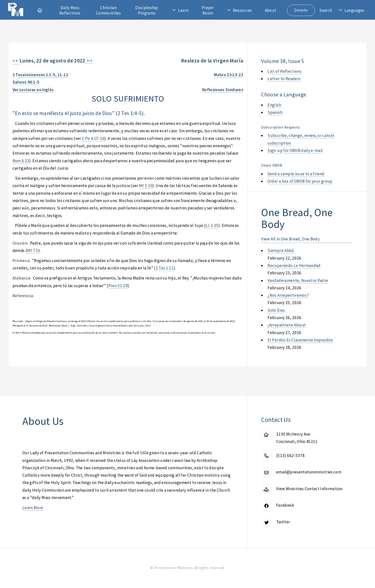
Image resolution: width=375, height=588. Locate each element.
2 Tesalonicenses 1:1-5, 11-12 (40, 75)
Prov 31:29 (118, 286)
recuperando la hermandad (294, 265)
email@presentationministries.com (309, 472)
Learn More (33, 508)
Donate (301, 10)
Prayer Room (208, 10)
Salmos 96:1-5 (26, 82)
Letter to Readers (284, 79)
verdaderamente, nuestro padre (298, 280)
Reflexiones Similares (223, 90)
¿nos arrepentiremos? (288, 295)
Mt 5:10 (146, 186)
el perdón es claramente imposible (300, 340)
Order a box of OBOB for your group (300, 181)
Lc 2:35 (212, 225)
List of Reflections (285, 71)
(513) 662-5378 (290, 456)
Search (326, 10)
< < (16, 61)
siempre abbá (281, 250)
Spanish (275, 112)
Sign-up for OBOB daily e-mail (295, 150)
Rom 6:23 (21, 161)
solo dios (276, 310)
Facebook (285, 505)
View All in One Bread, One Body (290, 239)
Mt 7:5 (33, 250)
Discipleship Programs (147, 10)
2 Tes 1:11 (165, 268)
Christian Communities (108, 10)
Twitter (283, 522)
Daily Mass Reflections (70, 10)
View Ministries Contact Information (309, 489)
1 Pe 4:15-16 (93, 138)
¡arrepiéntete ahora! (287, 325)
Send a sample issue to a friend (296, 174)
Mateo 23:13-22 (229, 75)
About (271, 10)
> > (89, 61)
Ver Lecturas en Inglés (33, 90)
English (274, 105)
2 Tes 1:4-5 (130, 113)
